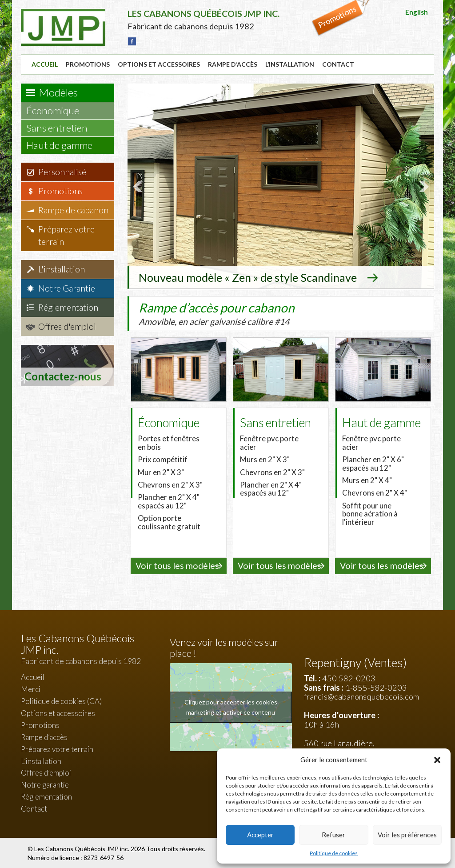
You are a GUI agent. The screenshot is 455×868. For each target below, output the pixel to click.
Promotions (88, 64)
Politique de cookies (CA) (61, 700)
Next (423, 186)
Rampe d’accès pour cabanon (217, 312)
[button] (437, 760)
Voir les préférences (407, 835)
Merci (31, 689)
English (417, 12)
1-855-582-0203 (376, 687)
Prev (139, 186)
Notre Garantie (67, 288)
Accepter (260, 835)
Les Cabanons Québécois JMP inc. (82, 848)
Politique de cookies (334, 853)
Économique (57, 110)
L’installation (290, 64)
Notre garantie (45, 784)
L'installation (62, 269)
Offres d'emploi (67, 326)
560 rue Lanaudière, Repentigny (339, 747)
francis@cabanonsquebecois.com (361, 696)
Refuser (333, 835)
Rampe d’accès (233, 64)
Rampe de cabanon (73, 210)
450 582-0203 (349, 677)
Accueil (45, 64)
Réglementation (68, 307)
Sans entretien (61, 128)
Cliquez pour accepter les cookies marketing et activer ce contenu (231, 706)
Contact (338, 64)
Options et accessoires (159, 64)
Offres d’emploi (46, 772)
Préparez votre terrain (66, 235)
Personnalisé (62, 172)
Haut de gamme (64, 145)
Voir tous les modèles (177, 565)
